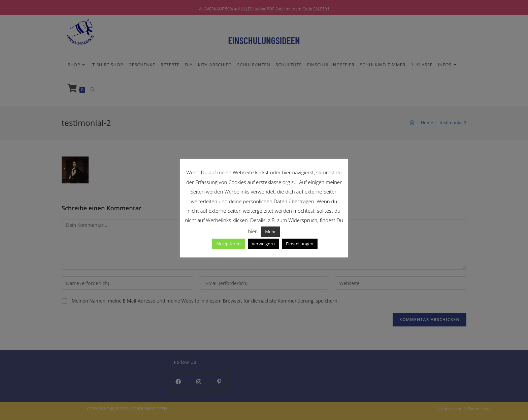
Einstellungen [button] (300, 244)
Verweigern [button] (263, 244)
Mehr (270, 232)
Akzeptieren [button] (228, 244)
